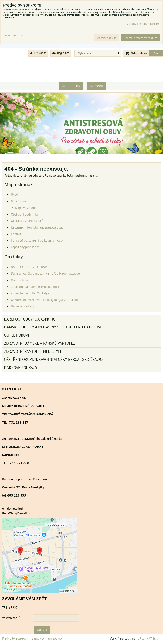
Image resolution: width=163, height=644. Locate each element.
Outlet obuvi (19, 280)
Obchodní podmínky (24, 214)
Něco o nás (18, 201)
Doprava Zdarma (26, 208)
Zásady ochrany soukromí (48, 638)
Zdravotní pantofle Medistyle (30, 293)
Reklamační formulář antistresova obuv (37, 227)
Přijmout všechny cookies (141, 38)
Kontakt (16, 234)
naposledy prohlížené (25, 247)
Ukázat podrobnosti (16, 35)
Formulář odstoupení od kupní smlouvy (37, 240)
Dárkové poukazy (22, 306)
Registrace (61, 53)
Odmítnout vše (106, 38)
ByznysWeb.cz (149, 638)
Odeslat (42, 630)
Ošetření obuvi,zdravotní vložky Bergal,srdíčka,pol (44, 300)
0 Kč (156, 53)
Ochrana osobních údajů (27, 221)
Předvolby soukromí (15, 638)
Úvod (14, 194)
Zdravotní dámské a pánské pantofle (35, 287)
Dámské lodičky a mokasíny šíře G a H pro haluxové (45, 273)
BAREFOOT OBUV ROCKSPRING (32, 267)
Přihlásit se (38, 53)
